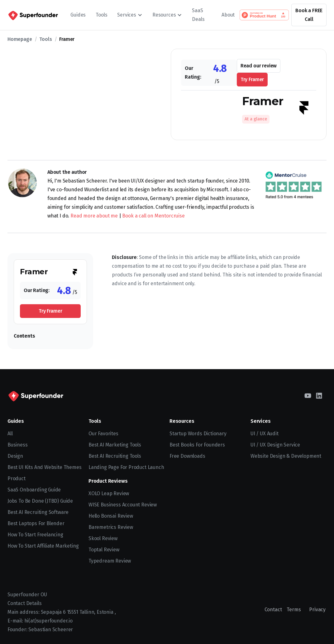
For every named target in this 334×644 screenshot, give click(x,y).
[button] (130, 15)
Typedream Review (110, 561)
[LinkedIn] (319, 396)
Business (18, 445)
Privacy (317, 610)
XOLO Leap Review (109, 493)
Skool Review (103, 538)
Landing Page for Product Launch (126, 467)
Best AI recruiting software (38, 512)
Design (15, 456)
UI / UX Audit (265, 434)
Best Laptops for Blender (36, 523)
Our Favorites (103, 434)
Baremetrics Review (111, 527)
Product (17, 478)
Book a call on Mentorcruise (153, 216)
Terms (294, 610)
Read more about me (94, 216)
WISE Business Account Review (123, 505)
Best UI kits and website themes (45, 467)
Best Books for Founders (197, 445)
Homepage (20, 39)
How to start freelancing (35, 535)
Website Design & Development (286, 456)
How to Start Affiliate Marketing (43, 546)
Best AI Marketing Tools (115, 445)
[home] (33, 15)
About (228, 15)
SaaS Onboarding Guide (34, 490)
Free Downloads (187, 456)
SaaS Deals (198, 15)
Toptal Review (104, 550)
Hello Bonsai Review (111, 516)
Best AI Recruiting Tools (115, 456)
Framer (67, 39)
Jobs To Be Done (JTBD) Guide (40, 501)
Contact (273, 610)
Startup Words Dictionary (198, 434)
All (10, 434)
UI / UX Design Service (275, 445)
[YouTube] (308, 396)
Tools (101, 15)
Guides (78, 15)
